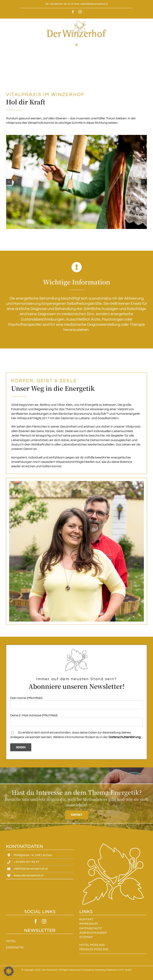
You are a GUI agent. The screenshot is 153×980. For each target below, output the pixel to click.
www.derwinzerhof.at (29, 875)
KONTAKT (86, 919)
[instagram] (80, 12)
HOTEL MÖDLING (92, 945)
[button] (9, 182)
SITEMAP (86, 937)
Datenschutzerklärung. (125, 737)
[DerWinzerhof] (76, 22)
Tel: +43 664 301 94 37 (58, 4)
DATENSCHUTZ (91, 928)
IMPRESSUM (88, 924)
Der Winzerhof (50, 970)
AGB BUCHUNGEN (93, 933)
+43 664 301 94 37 (26, 862)
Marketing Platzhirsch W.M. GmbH (113, 970)
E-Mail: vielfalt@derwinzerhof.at (90, 4)
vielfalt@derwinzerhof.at (31, 869)
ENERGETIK (15, 947)
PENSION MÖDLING (94, 949)
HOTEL (11, 941)
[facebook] (73, 12)
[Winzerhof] (76, 182)
